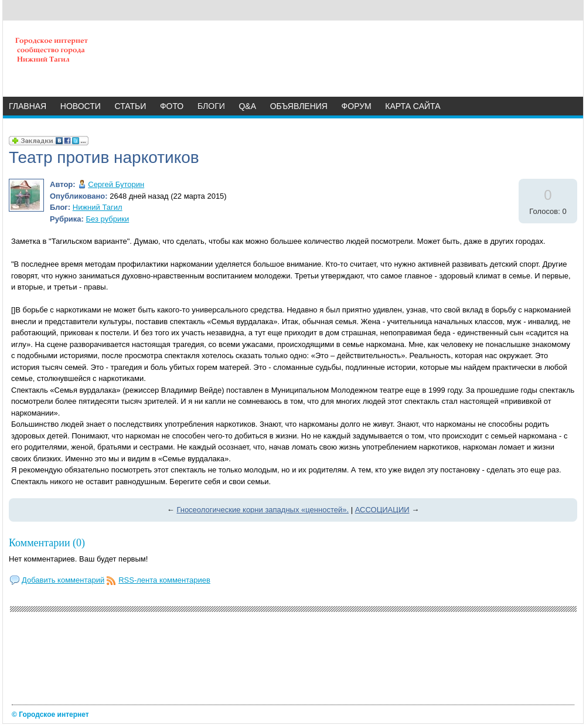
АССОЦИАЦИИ (382, 510)
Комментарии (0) (47, 543)
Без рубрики (108, 219)
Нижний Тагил (98, 207)
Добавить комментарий (63, 580)
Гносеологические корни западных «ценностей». (263, 510)
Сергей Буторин (116, 184)
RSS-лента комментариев (164, 580)
